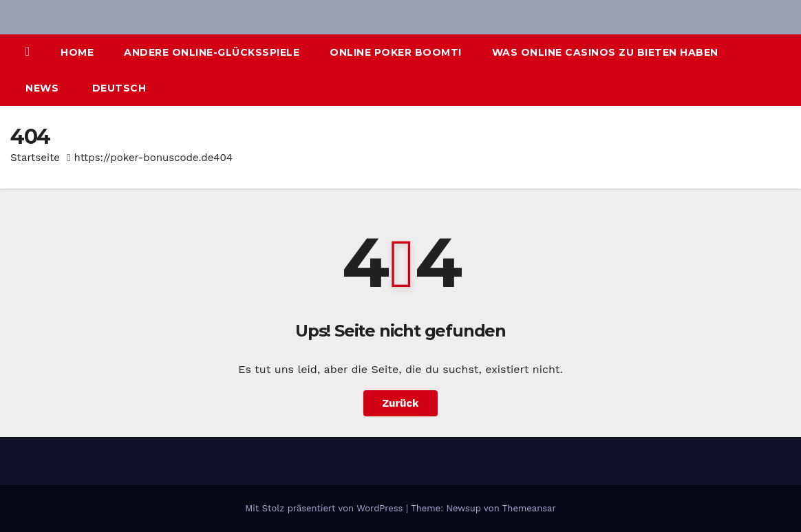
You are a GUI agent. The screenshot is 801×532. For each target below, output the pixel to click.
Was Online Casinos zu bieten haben (605, 52)
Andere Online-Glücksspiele (212, 52)
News (42, 88)
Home (77, 52)
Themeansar (529, 508)
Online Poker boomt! (396, 52)
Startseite (35, 158)
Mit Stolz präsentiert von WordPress (325, 508)
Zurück (401, 403)
